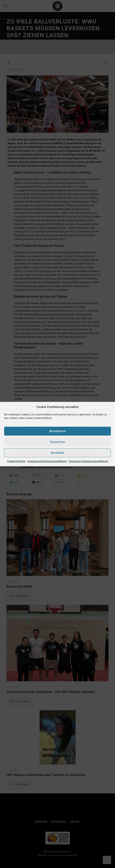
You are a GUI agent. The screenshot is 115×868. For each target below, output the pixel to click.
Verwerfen (57, 442)
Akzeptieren (57, 431)
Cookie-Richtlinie (16, 461)
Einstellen (58, 453)
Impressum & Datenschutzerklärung (47, 461)
